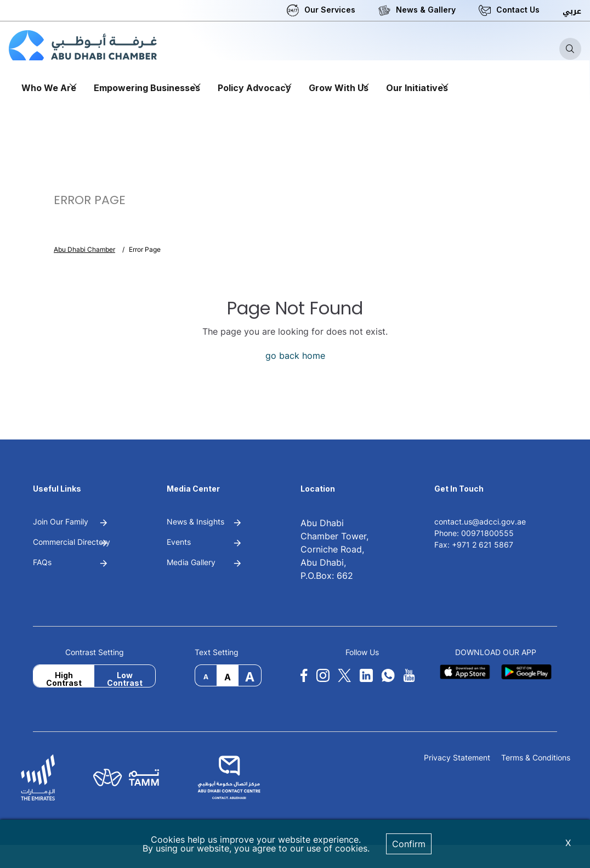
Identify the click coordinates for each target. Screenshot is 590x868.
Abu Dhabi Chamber (84, 249)
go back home (295, 356)
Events (179, 542)
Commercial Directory (72, 542)
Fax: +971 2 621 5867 (474, 545)
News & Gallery (426, 10)
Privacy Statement (457, 758)
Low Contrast (125, 679)
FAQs (42, 562)
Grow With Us (339, 88)
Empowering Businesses (147, 88)
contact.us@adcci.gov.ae (480, 522)
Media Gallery (191, 562)
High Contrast (64, 679)
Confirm (409, 844)
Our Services (330, 10)
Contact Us (518, 10)
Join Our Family (61, 522)
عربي (572, 11)
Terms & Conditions (536, 758)
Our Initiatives (417, 88)
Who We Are (49, 88)
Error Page (145, 249)
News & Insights (195, 522)
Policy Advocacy (254, 88)
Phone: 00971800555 (474, 533)
